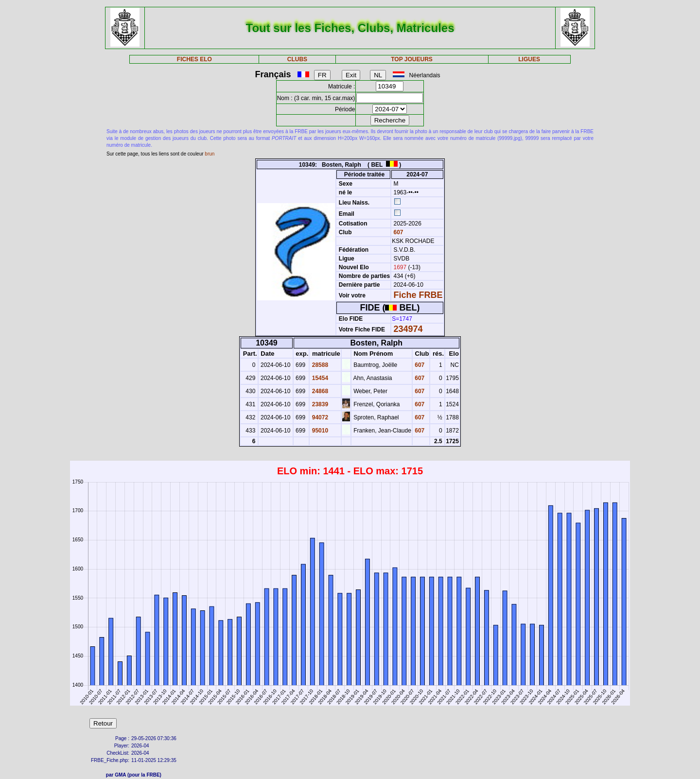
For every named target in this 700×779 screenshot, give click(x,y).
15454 (319, 378)
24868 (319, 391)
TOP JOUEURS (412, 59)
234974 (408, 329)
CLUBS (297, 59)
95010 (319, 431)
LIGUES (529, 59)
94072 (319, 417)
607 (397, 232)
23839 (319, 404)
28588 (319, 365)
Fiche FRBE (418, 295)
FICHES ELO (194, 59)
